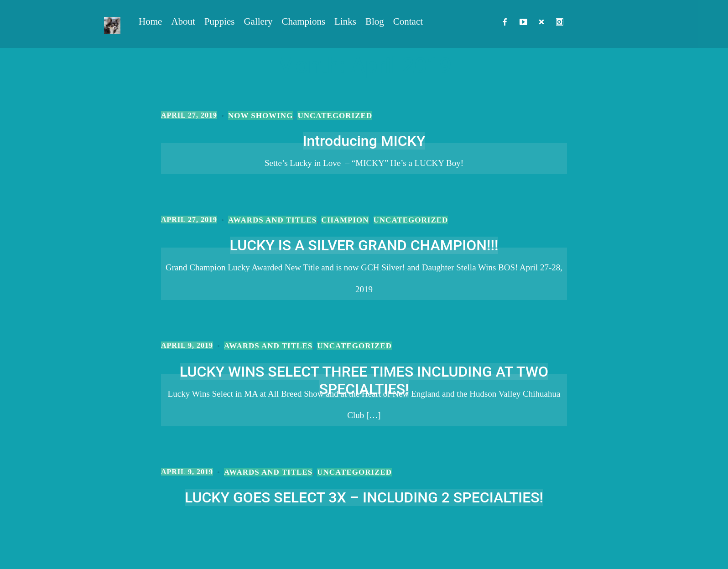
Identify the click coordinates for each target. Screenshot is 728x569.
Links (345, 21)
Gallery (258, 21)
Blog (375, 21)
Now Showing (260, 116)
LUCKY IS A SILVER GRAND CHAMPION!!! (364, 245)
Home (150, 21)
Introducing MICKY (364, 141)
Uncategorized (335, 116)
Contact (408, 21)
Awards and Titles (272, 220)
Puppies (220, 21)
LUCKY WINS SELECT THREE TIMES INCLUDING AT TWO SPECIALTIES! (364, 380)
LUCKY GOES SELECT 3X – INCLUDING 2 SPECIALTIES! (364, 497)
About (183, 21)
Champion (345, 220)
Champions (303, 21)
